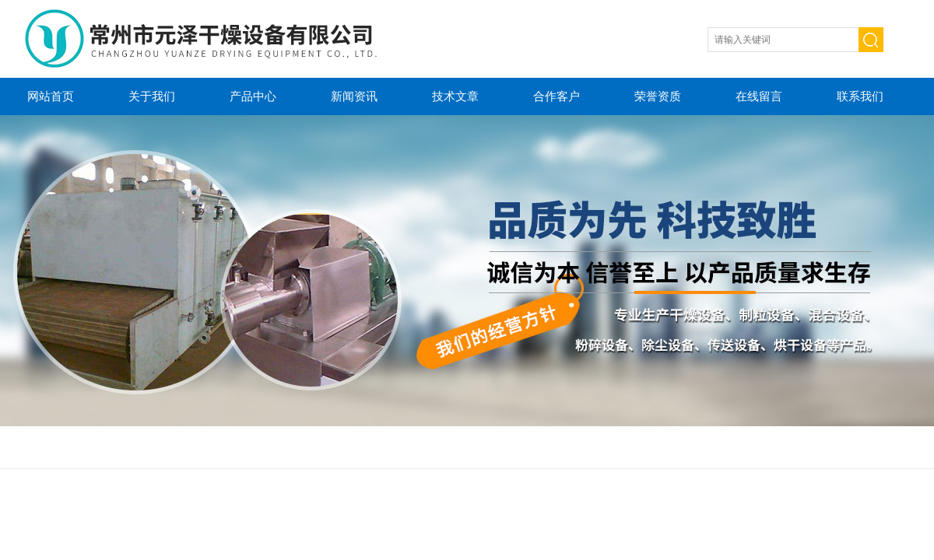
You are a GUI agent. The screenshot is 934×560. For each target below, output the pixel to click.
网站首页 (51, 96)
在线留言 (759, 96)
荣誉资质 (658, 96)
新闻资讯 (354, 96)
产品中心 (253, 96)
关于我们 (152, 96)
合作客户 (557, 96)
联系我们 (860, 96)
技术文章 (455, 96)
